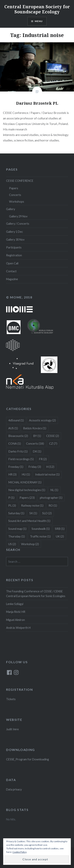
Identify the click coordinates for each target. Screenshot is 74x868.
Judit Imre (12, 729)
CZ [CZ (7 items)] (53, 443)
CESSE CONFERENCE (20, 181)
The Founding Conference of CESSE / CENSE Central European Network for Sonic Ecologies (36, 594)
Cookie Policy (20, 852)
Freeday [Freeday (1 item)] (16, 467)
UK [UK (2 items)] (60, 536)
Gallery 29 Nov (18, 216)
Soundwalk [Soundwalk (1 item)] (41, 529)
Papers (14, 188)
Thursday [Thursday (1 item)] (17, 536)
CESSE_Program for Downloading (28, 759)
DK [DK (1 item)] (37, 451)
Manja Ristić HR (16, 612)
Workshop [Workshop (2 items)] (30, 544)
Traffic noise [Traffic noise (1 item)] (40, 536)
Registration (14, 255)
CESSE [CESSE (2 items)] (53, 436)
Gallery (11, 209)
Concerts (15, 195)
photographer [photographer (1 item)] (51, 498)
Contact (11, 271)
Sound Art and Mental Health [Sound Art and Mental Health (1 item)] (29, 521)
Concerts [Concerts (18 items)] (35, 443)
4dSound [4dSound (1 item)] (16, 420)
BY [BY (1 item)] (37, 436)
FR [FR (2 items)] (43, 459)
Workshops (17, 202)
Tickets (11, 699)
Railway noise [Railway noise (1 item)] (32, 505)
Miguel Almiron (15, 620)
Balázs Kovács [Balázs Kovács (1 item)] (35, 428)
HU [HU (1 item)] (26, 474)
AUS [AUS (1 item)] (13, 428)
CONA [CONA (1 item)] (15, 443)
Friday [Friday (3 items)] (35, 467)
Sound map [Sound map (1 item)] (17, 529)
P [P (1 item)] (11, 498)
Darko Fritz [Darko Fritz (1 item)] (18, 451)
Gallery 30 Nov (15, 240)
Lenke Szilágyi (15, 604)
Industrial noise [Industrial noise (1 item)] (47, 474)
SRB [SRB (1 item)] (60, 529)
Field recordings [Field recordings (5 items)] (21, 459)
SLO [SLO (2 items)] (47, 513)
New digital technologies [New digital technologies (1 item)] (27, 490)
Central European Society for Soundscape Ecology (37, 9)
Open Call (12, 263)
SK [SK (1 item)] (33, 513)
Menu (39, 21)
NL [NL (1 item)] (54, 490)
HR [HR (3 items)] (12, 474)
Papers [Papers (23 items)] (27, 498)
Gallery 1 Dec (15, 232)
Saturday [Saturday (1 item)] (16, 513)
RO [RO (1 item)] (53, 505)
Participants (14, 247)
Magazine (12, 279)
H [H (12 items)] (50, 467)
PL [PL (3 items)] (12, 505)
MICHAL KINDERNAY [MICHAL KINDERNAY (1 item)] (25, 482)
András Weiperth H (18, 628)
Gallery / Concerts (18, 224)
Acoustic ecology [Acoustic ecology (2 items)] (42, 420)
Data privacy (14, 789)
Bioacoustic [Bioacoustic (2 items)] (18, 436)
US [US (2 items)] (12, 544)
